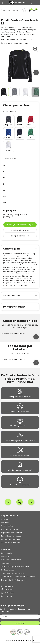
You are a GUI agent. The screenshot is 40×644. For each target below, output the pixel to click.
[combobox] (11, 11)
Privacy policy (7, 526)
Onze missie (6, 553)
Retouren (5, 522)
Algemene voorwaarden (12, 533)
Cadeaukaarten (8, 570)
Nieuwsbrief (6, 563)
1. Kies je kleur (10, 112)
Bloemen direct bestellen (12, 573)
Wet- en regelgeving (10, 529)
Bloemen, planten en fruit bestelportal (18, 577)
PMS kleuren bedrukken (11, 539)
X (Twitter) (8, 593)
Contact (5, 519)
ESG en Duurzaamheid (11, 543)
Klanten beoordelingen (11, 560)
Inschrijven (20, 623)
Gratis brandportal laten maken (15, 566)
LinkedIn (6, 596)
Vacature (5, 556)
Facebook (7, 589)
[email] (20, 617)
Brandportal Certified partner (14, 580)
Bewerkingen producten (12, 536)
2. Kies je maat (10, 158)
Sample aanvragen (20, 236)
